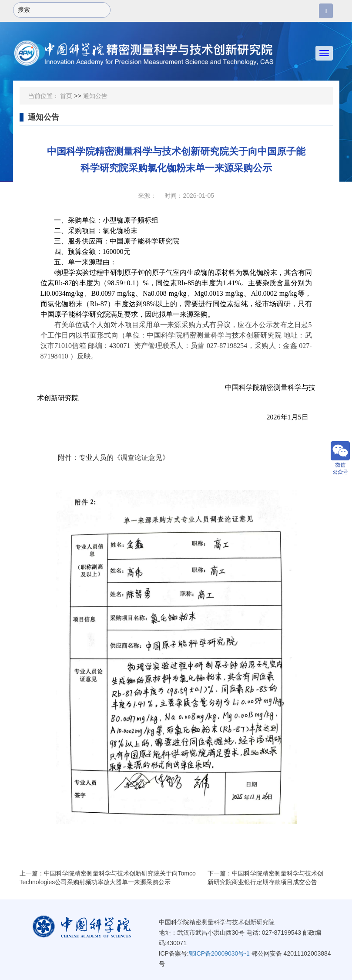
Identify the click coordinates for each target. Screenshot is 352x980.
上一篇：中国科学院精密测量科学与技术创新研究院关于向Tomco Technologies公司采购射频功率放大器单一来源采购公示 (108, 878)
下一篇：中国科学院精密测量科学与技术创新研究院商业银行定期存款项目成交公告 (265, 878)
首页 (66, 96)
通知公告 (95, 96)
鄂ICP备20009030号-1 (219, 953)
